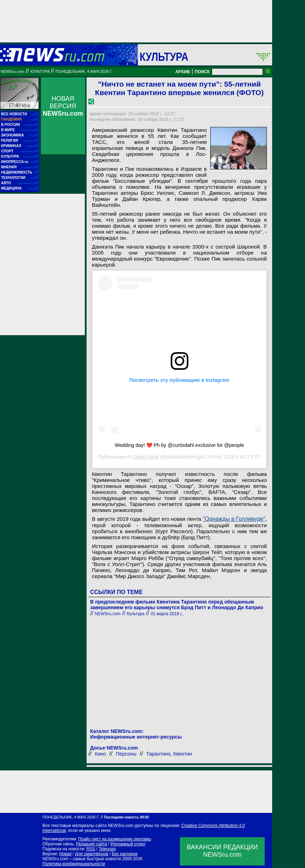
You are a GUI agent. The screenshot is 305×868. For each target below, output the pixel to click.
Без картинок (124, 854)
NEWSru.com (13, 71)
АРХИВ (183, 72)
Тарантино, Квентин (169, 754)
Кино (100, 754)
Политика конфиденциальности (74, 864)
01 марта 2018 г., (167, 614)
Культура (164, 57)
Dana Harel (146, 457)
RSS (91, 849)
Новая (65, 854)
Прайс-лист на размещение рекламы (115, 839)
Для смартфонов (92, 854)
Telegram (107, 849)
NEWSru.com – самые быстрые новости (82, 859)
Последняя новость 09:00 (127, 817)
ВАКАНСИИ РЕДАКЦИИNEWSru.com (222, 851)
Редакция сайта (92, 844)
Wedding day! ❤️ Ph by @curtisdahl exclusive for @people (180, 445)
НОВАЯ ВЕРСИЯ (63, 106)
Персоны (126, 754)
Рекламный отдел (128, 844)
